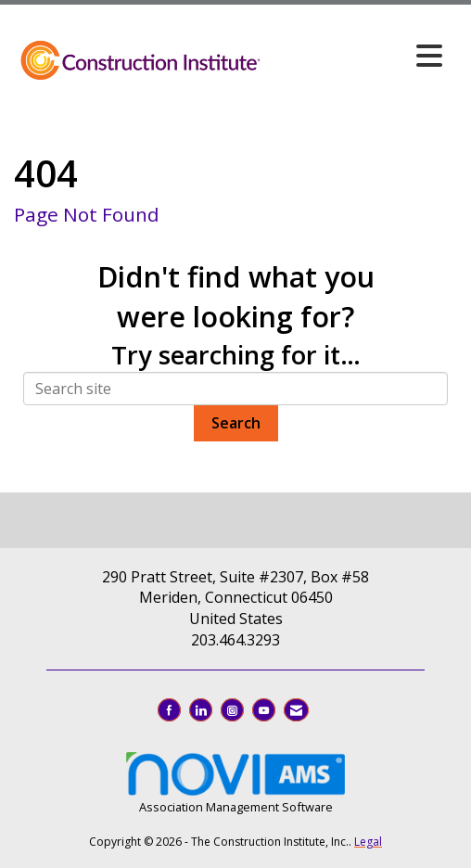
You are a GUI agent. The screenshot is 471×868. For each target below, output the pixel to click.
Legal (368, 842)
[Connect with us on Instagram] (232, 710)
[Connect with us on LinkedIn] (201, 710)
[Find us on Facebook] (169, 710)
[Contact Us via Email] (296, 710)
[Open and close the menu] (357, 56)
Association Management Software (236, 782)
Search (236, 423)
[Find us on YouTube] (264, 710)
